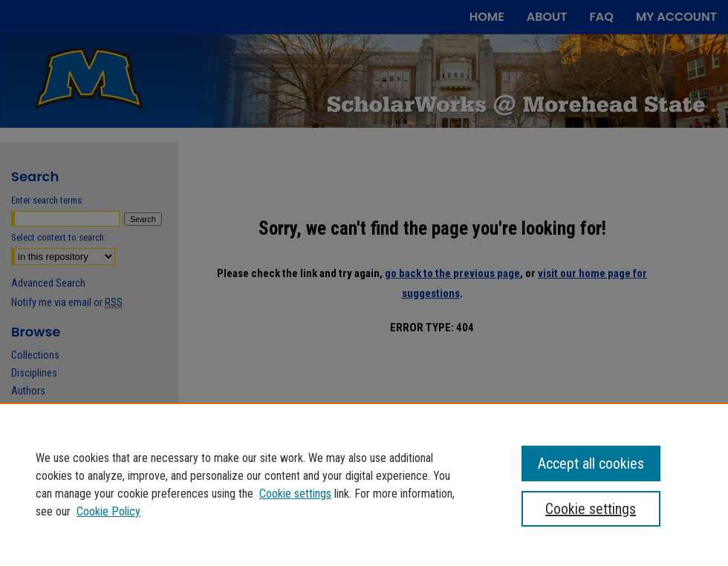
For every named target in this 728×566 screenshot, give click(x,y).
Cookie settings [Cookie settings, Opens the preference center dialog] (591, 509)
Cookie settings (295, 494)
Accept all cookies (591, 463)
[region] (364, 484)
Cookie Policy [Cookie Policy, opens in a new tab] (108, 511)
